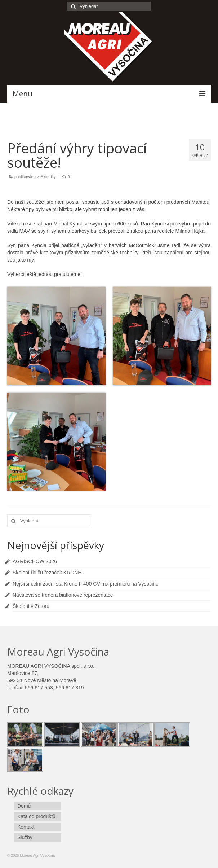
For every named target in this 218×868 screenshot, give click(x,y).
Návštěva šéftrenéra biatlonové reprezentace (63, 595)
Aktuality (48, 177)
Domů (24, 806)
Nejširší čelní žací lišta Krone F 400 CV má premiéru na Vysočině (86, 584)
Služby (25, 837)
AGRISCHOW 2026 (35, 561)
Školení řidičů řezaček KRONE (47, 573)
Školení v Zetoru (31, 606)
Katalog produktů (36, 816)
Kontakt (26, 827)
